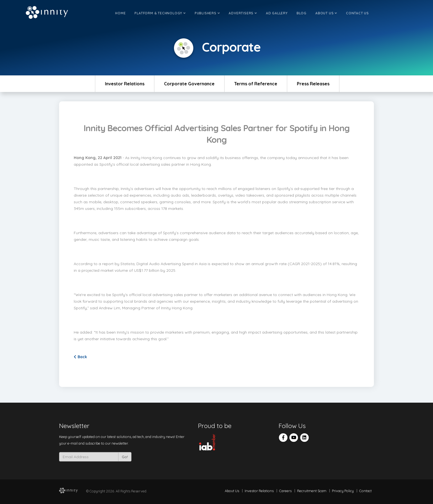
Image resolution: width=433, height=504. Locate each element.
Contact (365, 491)
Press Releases (313, 84)
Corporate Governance (189, 84)
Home (120, 13)
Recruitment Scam (312, 491)
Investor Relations (125, 84)
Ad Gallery (277, 13)
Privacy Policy (343, 491)
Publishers (207, 13)
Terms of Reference (256, 84)
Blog (302, 13)
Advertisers (243, 13)
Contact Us (357, 13)
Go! (125, 457)
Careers (285, 491)
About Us (326, 13)
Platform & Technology (160, 13)
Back (80, 357)
